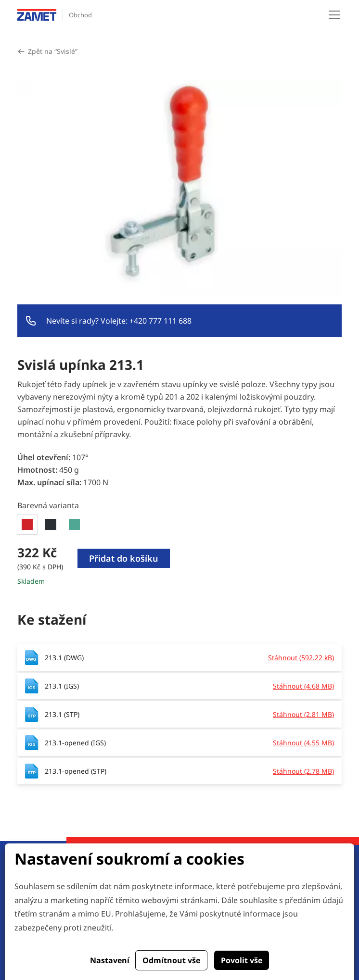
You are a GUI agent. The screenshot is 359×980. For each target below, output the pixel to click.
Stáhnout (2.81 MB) (303, 714)
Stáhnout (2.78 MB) (303, 771)
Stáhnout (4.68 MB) (303, 686)
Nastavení (110, 960)
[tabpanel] (179, 565)
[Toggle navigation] (334, 15)
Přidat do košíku (124, 558)
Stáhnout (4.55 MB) (303, 743)
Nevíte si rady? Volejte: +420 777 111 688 (119, 321)
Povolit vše (242, 960)
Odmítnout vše (171, 960)
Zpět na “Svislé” (53, 51)
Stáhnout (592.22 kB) (301, 658)
